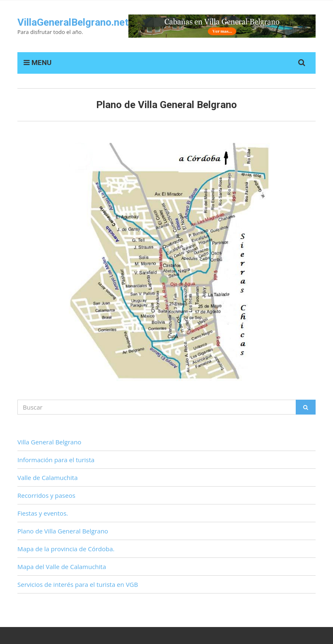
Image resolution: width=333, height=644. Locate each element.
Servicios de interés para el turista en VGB (78, 584)
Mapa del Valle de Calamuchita (62, 567)
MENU (37, 63)
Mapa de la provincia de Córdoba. (66, 549)
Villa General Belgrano (49, 442)
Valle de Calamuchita (48, 478)
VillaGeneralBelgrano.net (73, 22)
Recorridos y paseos (46, 495)
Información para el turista (56, 460)
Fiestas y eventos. (43, 513)
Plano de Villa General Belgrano (63, 531)
